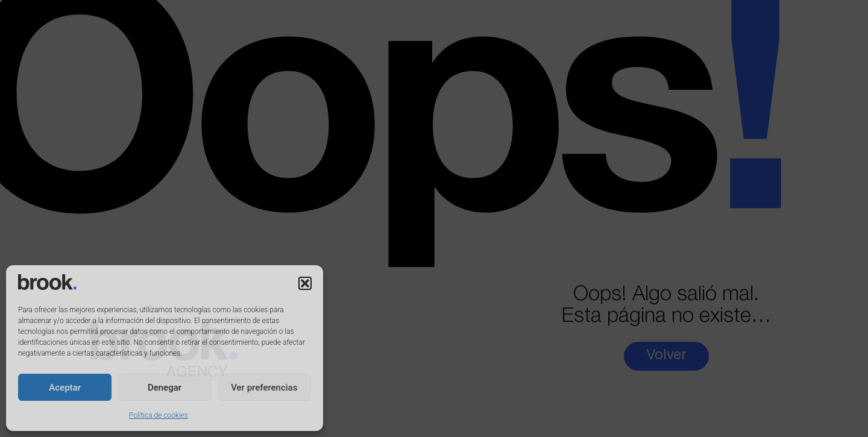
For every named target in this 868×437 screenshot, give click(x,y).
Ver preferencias (264, 388)
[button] (305, 283)
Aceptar (65, 388)
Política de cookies (159, 415)
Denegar (165, 388)
